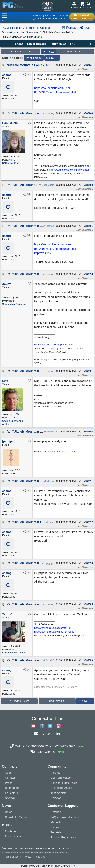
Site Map (41, 857)
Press (9, 783)
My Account (12, 831)
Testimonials (59, 793)
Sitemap (10, 798)
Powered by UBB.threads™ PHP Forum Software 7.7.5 (47, 866)
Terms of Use (12, 857)
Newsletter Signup (17, 817)
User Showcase (29, 32)
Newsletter (51, 734)
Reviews (56, 798)
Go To (52, 58)
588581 (89, 371)
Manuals (56, 822)
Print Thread (34, 58)
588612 (89, 522)
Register (70, 28)
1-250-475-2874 (60, 19)
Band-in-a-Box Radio (64, 783)
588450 (89, 185)
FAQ (73, 44)
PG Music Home (12, 28)
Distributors (12, 788)
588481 (89, 226)
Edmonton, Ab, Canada (14, 653)
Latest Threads (37, 44)
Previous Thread (20, 52)
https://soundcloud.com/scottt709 (52, 628)
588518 (89, 274)
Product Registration (64, 837)
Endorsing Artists (61, 788)
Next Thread (75, 52)
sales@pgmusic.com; (33, 852)
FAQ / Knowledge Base (65, 817)
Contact (10, 778)
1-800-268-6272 (44, 19)
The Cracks (70, 452)
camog (49, 113)
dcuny (49, 481)
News (9, 812)
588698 (89, 660)
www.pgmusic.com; (12, 852)
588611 (89, 481)
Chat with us (46, 752)
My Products (13, 836)
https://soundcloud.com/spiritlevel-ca (54, 632)
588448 (89, 113)
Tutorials (56, 832)
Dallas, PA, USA (11, 163)
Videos (55, 827)
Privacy (27, 857)
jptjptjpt (48, 563)
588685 (89, 604)
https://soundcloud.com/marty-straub (69, 170)
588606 (89, 432)
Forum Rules (58, 44)
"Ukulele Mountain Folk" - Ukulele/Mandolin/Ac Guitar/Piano (50, 65)
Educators (11, 793)
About (9, 773)
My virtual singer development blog (53, 345)
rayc (50, 522)
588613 (89, 563)
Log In (86, 28)
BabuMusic (46, 185)
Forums (31, 28)
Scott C (48, 660)
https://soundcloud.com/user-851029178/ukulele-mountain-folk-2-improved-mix (57, 249)
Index (48, 52)
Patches (56, 812)
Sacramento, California (14, 304)
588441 (89, 65)
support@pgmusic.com (56, 852)
